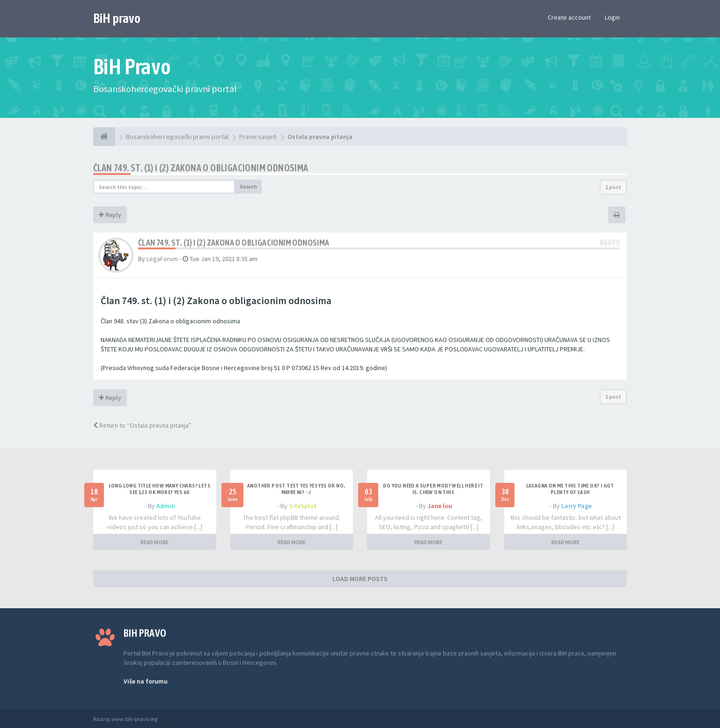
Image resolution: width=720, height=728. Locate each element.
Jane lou (440, 506)
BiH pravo (117, 18)
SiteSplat (303, 506)
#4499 (610, 243)
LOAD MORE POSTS (360, 579)
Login (612, 17)
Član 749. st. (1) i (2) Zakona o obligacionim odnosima (201, 168)
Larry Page (577, 506)
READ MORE (154, 542)
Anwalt (167, 719)
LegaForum (162, 259)
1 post (613, 187)
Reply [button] (110, 215)
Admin (166, 506)
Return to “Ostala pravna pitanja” (142, 425)
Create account (569, 17)
